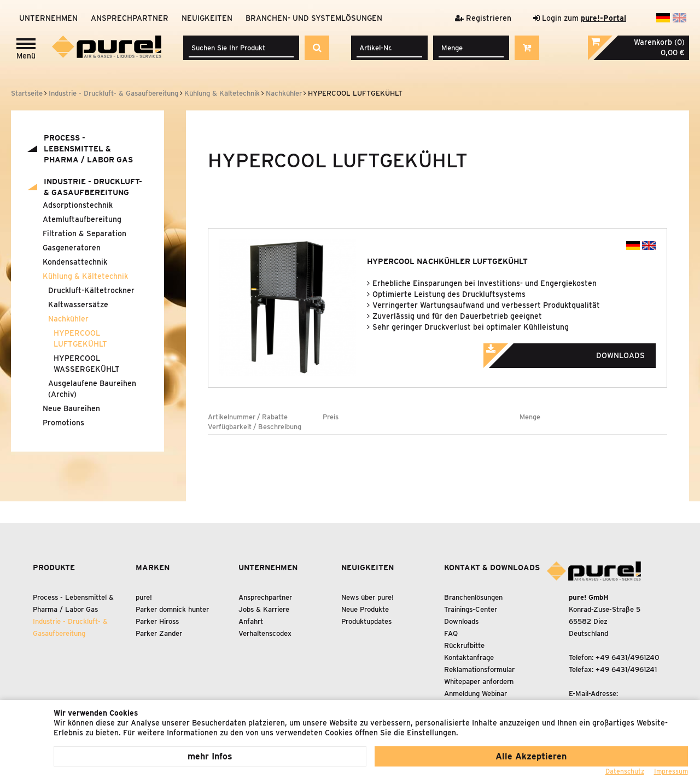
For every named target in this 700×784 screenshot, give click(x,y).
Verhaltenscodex (265, 633)
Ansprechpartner (130, 18)
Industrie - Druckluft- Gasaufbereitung (93, 187)
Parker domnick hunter (172, 609)
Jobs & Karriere (264, 609)
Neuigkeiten (207, 18)
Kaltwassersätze (78, 305)
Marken (153, 567)
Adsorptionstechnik (78, 205)
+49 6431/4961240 (628, 657)
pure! (144, 597)
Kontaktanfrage (469, 657)
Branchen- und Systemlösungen (314, 18)
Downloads (579, 352)
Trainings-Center (471, 609)
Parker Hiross (157, 621)
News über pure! (367, 597)
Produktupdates (366, 621)
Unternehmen (48, 18)
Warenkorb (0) (659, 42)
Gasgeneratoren (72, 248)
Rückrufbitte (464, 645)
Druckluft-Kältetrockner (91, 290)
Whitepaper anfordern (479, 681)
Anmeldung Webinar (476, 694)
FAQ (451, 633)
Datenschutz (625, 771)
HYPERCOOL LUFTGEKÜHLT (80, 338)
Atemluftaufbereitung (82, 219)
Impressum (671, 771)
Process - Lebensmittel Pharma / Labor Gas (88, 149)
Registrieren (483, 18)
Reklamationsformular (479, 669)
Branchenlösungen (473, 597)
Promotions (63, 423)
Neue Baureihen (71, 408)
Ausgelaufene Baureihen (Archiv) (92, 389)
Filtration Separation (84, 233)
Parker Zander (159, 633)
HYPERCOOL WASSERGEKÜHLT (87, 364)
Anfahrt (251, 621)
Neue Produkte (365, 609)
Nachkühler (68, 319)
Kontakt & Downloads (492, 567)
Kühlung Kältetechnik (85, 276)
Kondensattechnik (75, 262)
